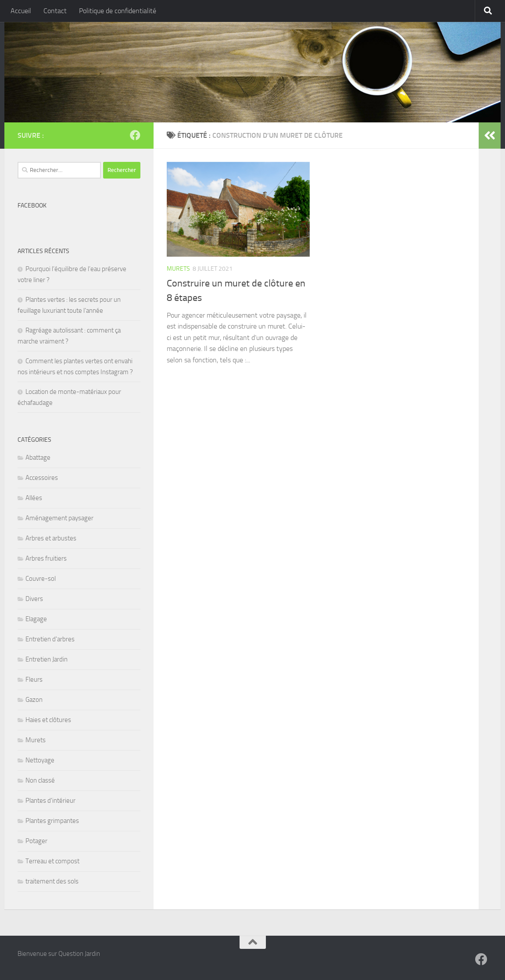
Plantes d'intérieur (50, 801)
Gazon (34, 700)
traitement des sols (52, 881)
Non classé (40, 780)
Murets (178, 269)
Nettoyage (40, 760)
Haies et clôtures (48, 720)
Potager (36, 841)
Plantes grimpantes (52, 821)
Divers (34, 599)
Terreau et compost (52, 861)
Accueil (21, 11)
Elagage (36, 619)
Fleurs (34, 680)
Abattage (38, 458)
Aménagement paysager (59, 518)
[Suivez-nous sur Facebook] (135, 135)
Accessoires (42, 478)
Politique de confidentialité (118, 11)
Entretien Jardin (47, 659)
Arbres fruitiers (46, 558)
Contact (55, 11)
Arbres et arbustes (51, 538)
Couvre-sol (41, 579)
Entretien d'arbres (50, 639)
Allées (34, 498)
